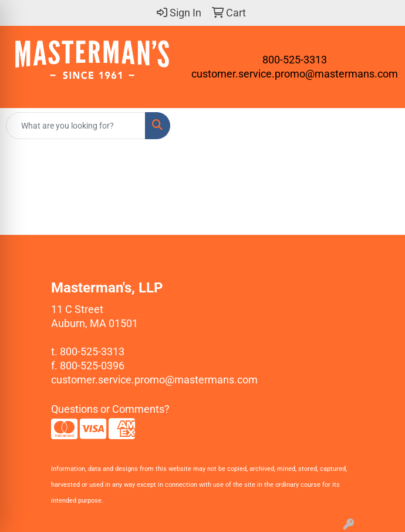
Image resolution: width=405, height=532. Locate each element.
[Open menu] (382, 126)
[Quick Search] (76, 126)
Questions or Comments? (110, 409)
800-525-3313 (295, 60)
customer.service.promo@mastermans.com (295, 74)
